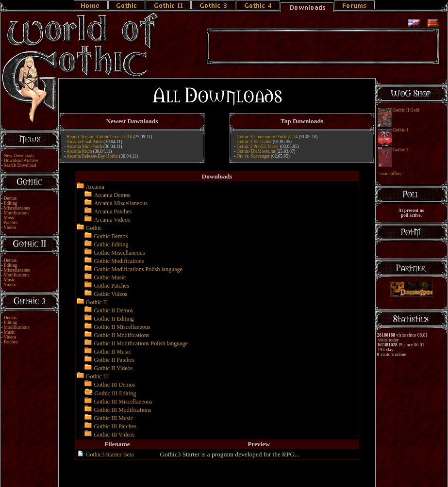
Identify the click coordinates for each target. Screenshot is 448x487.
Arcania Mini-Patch (84, 146)
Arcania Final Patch (84, 142)
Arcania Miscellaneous (121, 203)
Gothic (94, 228)
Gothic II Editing (114, 319)
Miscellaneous (17, 208)
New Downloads (19, 156)
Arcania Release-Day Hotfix (92, 156)
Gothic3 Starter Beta (110, 455)
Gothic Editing (111, 244)
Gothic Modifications (119, 261)
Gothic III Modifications (123, 410)
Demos (10, 198)
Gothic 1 (400, 130)
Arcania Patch (79, 151)
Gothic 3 (400, 150)
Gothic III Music (114, 418)
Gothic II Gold (406, 110)
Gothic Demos (111, 236)
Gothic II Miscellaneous (122, 327)
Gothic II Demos (114, 310)
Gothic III (98, 376)
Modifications (17, 213)
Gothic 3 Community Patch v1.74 (267, 137)
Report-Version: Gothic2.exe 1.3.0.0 (99, 137)
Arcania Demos (112, 195)
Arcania (95, 187)
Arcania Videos (112, 220)
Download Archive (21, 161)
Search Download (20, 165)
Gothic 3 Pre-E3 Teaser (257, 146)
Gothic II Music (113, 352)
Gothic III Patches (115, 426)
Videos (10, 227)
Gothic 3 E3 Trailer (254, 142)
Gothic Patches (112, 286)
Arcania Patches (113, 211)
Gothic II (97, 302)
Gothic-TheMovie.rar (256, 151)
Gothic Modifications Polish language (138, 269)
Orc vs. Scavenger (253, 156)
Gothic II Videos (114, 368)
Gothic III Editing (116, 393)
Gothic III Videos (115, 435)
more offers (390, 174)
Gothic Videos (111, 294)
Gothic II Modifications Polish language (141, 343)
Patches (11, 223)
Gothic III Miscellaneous (123, 402)
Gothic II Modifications (122, 335)
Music (9, 218)
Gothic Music (110, 277)
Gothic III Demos (115, 385)
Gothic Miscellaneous (120, 253)
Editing (10, 203)
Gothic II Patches (114, 360)
